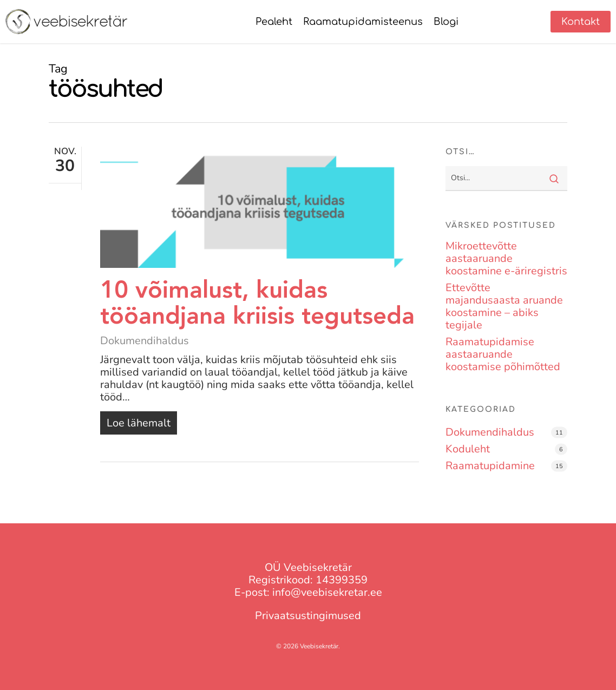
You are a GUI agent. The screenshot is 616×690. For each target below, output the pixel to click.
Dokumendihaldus (145, 341)
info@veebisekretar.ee (327, 592)
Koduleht (468, 449)
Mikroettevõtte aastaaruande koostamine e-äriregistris (506, 258)
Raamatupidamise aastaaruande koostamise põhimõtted (503, 354)
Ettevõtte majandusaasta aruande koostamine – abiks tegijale (504, 306)
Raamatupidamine (490, 466)
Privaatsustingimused (308, 616)
